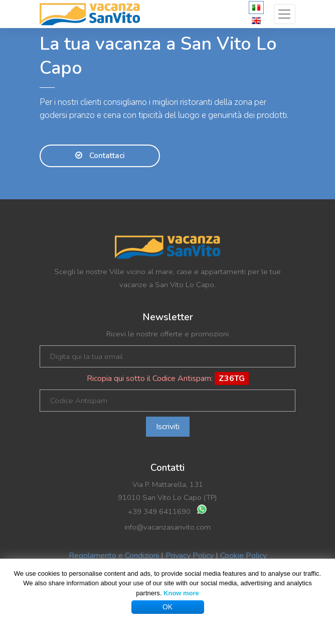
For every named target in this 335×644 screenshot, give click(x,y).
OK (167, 607)
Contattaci (100, 156)
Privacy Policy (190, 556)
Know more (181, 593)
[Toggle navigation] (285, 14)
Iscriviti (168, 427)
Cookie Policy (243, 556)
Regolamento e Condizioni (114, 556)
